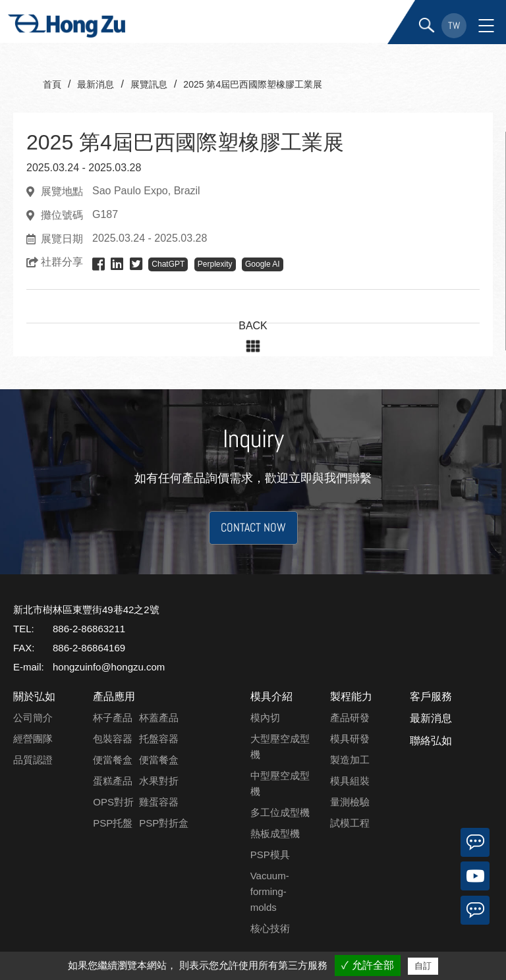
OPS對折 (113, 802)
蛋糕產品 (113, 781)
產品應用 (114, 696)
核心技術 (270, 928)
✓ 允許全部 (367, 965)
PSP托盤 (113, 823)
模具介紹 (271, 696)
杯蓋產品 (159, 718)
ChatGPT (168, 264)
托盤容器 (159, 739)
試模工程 (350, 823)
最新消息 (431, 718)
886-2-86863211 (89, 629)
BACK (253, 326)
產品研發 (350, 718)
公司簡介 (33, 718)
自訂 (423, 966)
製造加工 (350, 760)
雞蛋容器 (159, 802)
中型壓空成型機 (280, 783)
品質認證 (33, 760)
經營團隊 (33, 739)
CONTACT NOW (253, 531)
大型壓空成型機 (280, 747)
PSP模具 (270, 855)
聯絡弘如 (431, 741)
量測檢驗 (350, 802)
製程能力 (351, 696)
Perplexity (215, 264)
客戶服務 (431, 696)
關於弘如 (34, 696)
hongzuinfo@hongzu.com (109, 667)
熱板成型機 (275, 833)
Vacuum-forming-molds (270, 891)
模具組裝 (350, 781)
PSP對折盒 (164, 823)
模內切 (265, 718)
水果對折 (159, 781)
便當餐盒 (113, 760)
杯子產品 (113, 718)
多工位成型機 (280, 812)
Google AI (263, 264)
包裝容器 (113, 739)
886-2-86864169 (89, 648)
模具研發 (350, 739)
